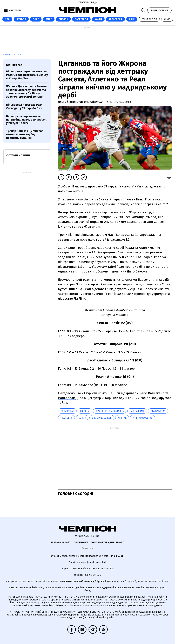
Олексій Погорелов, (71, 102)
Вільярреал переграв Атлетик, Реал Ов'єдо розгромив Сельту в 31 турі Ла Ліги (27, 75)
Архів (167, 19)
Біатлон (63, 19)
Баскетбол (81, 19)
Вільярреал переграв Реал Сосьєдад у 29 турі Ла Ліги (24, 106)
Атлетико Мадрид (143, 418)
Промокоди (88, 548)
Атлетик (122, 418)
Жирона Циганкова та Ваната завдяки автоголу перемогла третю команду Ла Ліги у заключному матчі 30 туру (26, 92)
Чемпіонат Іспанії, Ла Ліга (110, 411)
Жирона (85, 411)
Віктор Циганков (102, 418)
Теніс (49, 19)
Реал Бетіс (66, 418)
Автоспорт (115, 19)
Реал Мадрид (158, 411)
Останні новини (18, 155)
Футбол (21, 19)
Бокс (36, 19)
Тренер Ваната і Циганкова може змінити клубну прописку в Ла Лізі (25, 135)
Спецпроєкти (149, 19)
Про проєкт (81, 542)
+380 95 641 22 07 (93, 575)
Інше (132, 19)
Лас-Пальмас (137, 411)
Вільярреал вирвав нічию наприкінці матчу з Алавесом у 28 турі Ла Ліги (26, 120)
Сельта (82, 418)
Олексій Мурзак (94, 102)
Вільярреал (67, 411)
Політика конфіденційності (107, 542)
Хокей (98, 19)
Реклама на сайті (61, 542)
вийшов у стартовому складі (106, 212)
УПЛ (7, 19)
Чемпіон (7, 54)
